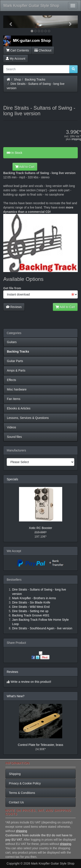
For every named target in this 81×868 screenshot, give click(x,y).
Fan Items (14, 399)
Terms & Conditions (22, 793)
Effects (12, 380)
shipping (76, 139)
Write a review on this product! (31, 682)
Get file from (12, 288)
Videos (12, 427)
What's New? (16, 696)
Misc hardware (17, 389)
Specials (12, 479)
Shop (18, 79)
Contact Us (16, 802)
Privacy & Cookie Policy (25, 783)
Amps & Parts (16, 370)
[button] (9, 22)
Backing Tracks (35, 79)
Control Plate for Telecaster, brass (41, 745)
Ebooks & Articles (19, 408)
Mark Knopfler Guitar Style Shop (31, 6)
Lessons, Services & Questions (28, 418)
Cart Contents (17, 50)
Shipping (15, 774)
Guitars (12, 342)
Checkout (43, 50)
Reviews (14, 307)
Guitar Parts (15, 361)
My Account (16, 59)
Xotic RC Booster (40, 528)
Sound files (14, 437)
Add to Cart (25, 167)
